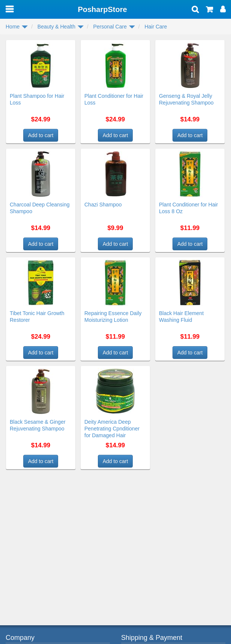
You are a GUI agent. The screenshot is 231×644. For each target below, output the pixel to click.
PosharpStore (102, 9)
